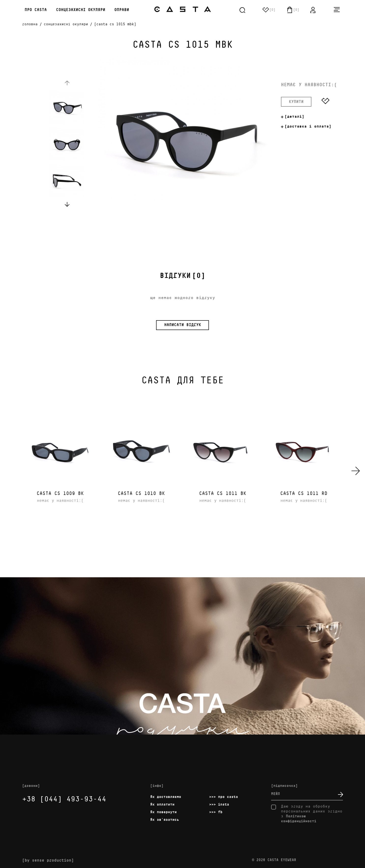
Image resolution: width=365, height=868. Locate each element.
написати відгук (183, 325)
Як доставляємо (166, 797)
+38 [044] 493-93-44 (64, 799)
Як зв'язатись (165, 820)
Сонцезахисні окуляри (81, 10)
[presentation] (356, 471)
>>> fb (216, 812)
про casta (34, 10)
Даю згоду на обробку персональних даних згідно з (307, 814)
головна (30, 24)
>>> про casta (224, 797)
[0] (182, 276)
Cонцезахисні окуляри (66, 24)
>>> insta (219, 804)
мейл (276, 794)
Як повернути (163, 812)
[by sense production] (48, 861)
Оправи (122, 10)
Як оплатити (162, 804)
